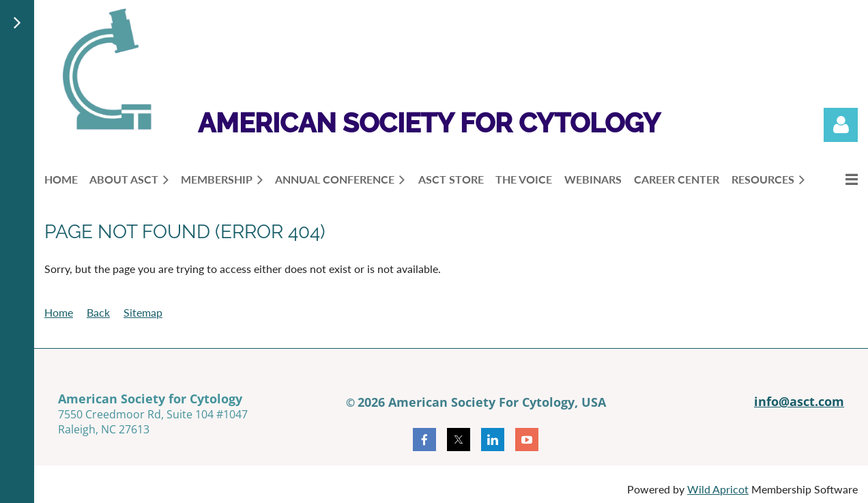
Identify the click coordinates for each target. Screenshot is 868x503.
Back (98, 312)
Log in (841, 125)
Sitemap (143, 312)
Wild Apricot (718, 489)
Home (59, 312)
